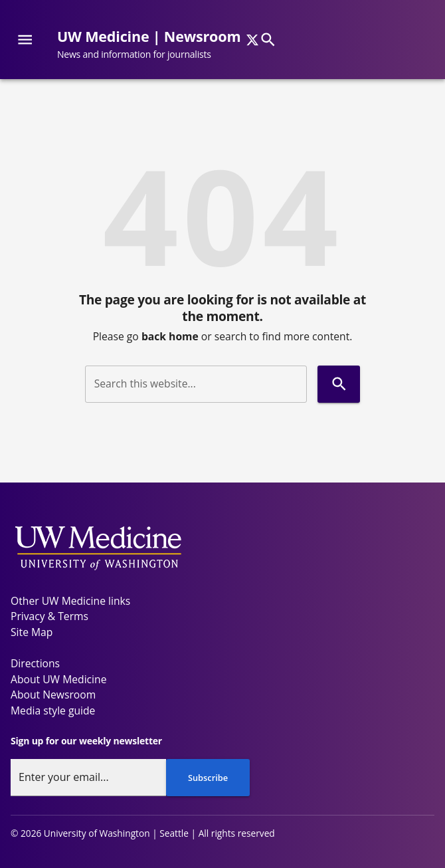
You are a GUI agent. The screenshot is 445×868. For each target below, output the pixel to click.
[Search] (268, 40)
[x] (252, 40)
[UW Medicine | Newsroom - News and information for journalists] (154, 45)
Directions (35, 663)
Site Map (32, 632)
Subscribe (208, 778)
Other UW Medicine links (70, 601)
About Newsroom (53, 695)
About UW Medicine (58, 679)
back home (170, 336)
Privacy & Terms (49, 616)
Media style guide (53, 710)
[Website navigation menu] (25, 40)
